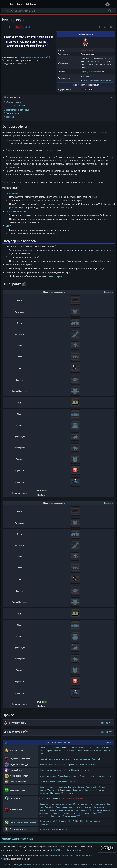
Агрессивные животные (50, 813)
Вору (8, 225)
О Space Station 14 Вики (49, 864)
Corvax (19, 27)
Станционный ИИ (48, 798)
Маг (41, 807)
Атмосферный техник (68, 776)
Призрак (55, 829)
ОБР (82, 821)
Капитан (43, 747)
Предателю (11, 193)
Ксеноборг (49, 807)
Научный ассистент (80, 770)
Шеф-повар (61, 787)
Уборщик (52, 790)
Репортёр (100, 790)
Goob (28, 27)
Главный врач (69, 750)
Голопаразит (100, 807)
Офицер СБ (85, 759)
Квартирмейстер (84, 750)
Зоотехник (89, 790)
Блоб (96, 813)
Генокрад (56, 816)
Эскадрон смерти (94, 821)
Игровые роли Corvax (58, 742)
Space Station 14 (42, 57)
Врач (63, 764)
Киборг (61, 798)
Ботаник (72, 787)
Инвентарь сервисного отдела (97, 80)
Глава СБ (43, 759)
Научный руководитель (50, 750)
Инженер (84, 776)
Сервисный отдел (89, 50)
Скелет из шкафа (85, 807)
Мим (63, 793)
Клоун (70, 793)
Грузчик (72, 781)
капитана (108, 250)
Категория (6, 838)
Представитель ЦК (48, 821)
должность (26, 57)
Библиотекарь (64, 790)
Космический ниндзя (73, 813)
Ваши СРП (88, 76)
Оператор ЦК (65, 821)
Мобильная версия (102, 864)
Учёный (66, 770)
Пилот (75, 759)
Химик (56, 764)
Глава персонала (56, 747)
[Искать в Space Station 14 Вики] (58, 10)
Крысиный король (48, 809)
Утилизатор (62, 781)
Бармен (81, 787)
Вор (108, 803)
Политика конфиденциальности (18, 864)
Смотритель (55, 759)
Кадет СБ (96, 759)
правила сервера (94, 182)
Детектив (66, 759)
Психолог (83, 764)
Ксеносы (88, 813)
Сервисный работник (96, 787)
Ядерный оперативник (61, 803)
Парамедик (72, 764)
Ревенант (84, 809)
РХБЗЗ (76, 821)
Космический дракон (100, 809)
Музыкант (44, 793)
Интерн (93, 764)
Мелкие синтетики (74, 798)
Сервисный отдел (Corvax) (23, 838)
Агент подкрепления (65, 807)
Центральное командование (23, 822)
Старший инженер (101, 747)
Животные (44, 829)
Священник (78, 790)
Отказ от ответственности (77, 864)
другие (78, 850)
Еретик (43, 816)
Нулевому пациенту (16, 211)
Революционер (80, 803)
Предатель (44, 803)
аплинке (53, 204)
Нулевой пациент (97, 803)
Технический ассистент (100, 776)
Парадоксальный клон (68, 809)
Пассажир (55, 793)
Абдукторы (70, 816)
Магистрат (44, 824)
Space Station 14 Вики (23, 4)
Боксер (43, 790)
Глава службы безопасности (78, 747)
